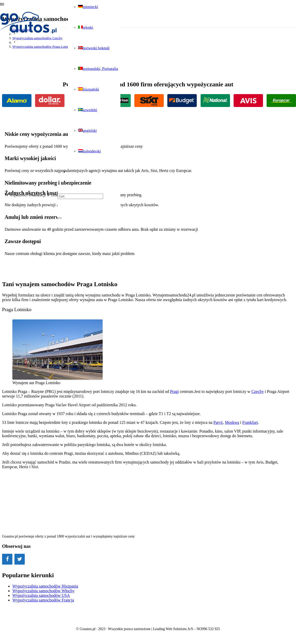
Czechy (258, 391)
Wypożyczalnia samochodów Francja (43, 600)
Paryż (218, 422)
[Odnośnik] (29, 33)
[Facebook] (7, 559)
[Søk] (80, 196)
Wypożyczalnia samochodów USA (41, 595)
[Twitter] (20, 559)
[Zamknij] (60, 218)
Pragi (174, 391)
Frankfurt (250, 422)
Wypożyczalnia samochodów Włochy (43, 591)
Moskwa (232, 422)
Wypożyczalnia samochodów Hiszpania (45, 586)
